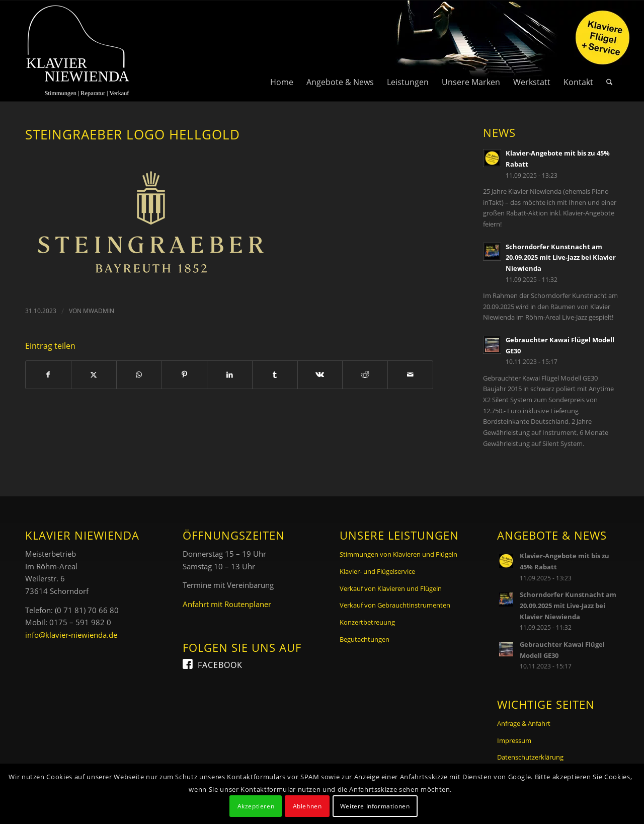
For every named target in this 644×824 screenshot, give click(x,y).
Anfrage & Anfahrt (524, 723)
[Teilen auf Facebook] (48, 375)
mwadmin (99, 311)
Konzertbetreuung (367, 622)
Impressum (514, 740)
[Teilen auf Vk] (320, 375)
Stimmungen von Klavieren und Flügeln (398, 554)
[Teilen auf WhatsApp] (139, 375)
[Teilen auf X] (94, 375)
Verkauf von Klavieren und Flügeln (391, 588)
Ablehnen (307, 806)
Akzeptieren (256, 806)
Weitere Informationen (375, 806)
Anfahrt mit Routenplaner (227, 604)
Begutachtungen (365, 639)
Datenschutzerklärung (530, 757)
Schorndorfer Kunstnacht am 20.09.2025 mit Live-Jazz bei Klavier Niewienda (561, 257)
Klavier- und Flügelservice (377, 571)
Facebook (220, 665)
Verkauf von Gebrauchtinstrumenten (395, 605)
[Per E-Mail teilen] (410, 375)
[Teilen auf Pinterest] (184, 375)
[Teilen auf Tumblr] (275, 375)
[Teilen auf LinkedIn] (230, 375)
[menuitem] (282, 51)
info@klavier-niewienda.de (71, 635)
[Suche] (610, 51)
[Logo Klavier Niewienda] (78, 51)
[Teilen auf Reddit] (365, 375)
